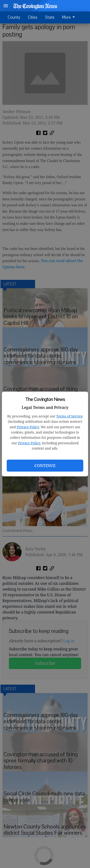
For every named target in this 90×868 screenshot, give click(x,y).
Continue (45, 466)
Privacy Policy (28, 427)
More (69, 17)
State (50, 17)
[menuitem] (70, 17)
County (14, 17)
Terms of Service (69, 416)
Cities (33, 17)
